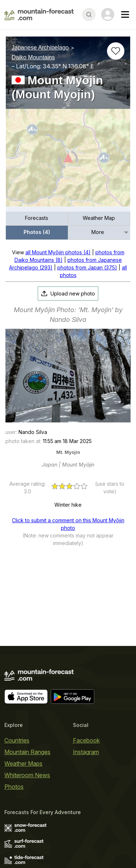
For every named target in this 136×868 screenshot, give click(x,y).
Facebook (86, 740)
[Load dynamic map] (68, 161)
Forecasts (37, 218)
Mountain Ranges (27, 752)
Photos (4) (37, 232)
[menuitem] (37, 219)
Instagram (86, 752)
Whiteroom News (27, 775)
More (98, 232)
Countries (17, 740)
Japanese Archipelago (40, 48)
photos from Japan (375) (87, 267)
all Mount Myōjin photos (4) (58, 252)
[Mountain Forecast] (39, 14)
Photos (14, 787)
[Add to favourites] (116, 51)
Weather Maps (23, 763)
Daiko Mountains (33, 57)
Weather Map (99, 218)
